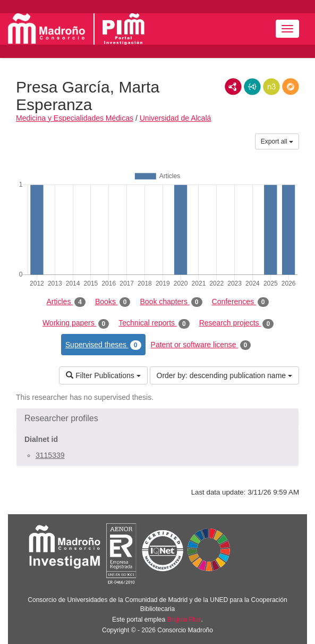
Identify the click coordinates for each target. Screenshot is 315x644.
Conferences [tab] (240, 302)
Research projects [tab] (236, 323)
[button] (157, 419)
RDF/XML (233, 87)
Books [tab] (113, 302)
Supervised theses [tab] (103, 345)
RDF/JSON (291, 87)
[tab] (157, 419)
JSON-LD (252, 87)
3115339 (50, 455)
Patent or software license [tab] (201, 345)
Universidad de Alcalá (176, 118)
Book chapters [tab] (171, 302)
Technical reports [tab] (154, 323)
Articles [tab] (66, 302)
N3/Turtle (271, 87)
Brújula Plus (184, 620)
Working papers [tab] (76, 323)
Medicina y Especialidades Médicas (75, 118)
